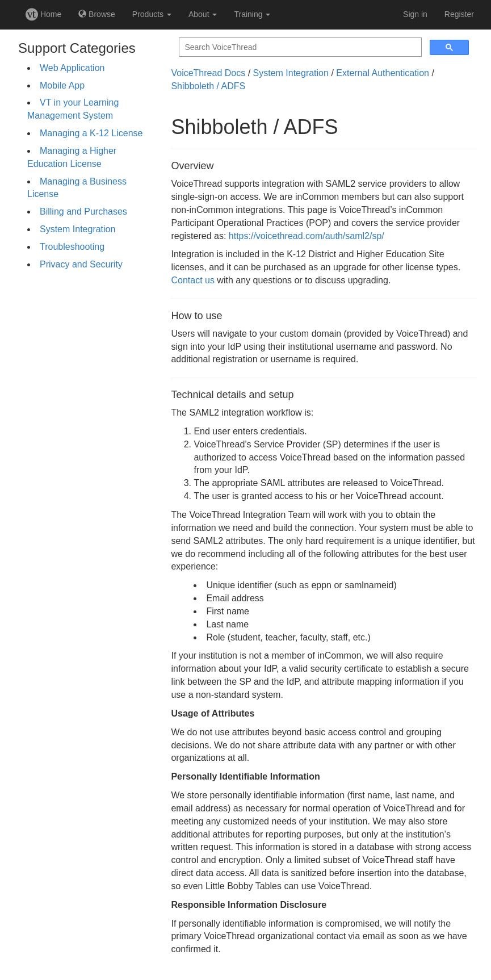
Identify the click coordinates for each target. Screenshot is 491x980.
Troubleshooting (72, 247)
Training (252, 14)
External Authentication (383, 73)
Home (43, 14)
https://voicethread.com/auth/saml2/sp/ (307, 236)
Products (152, 14)
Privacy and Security (81, 264)
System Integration (77, 229)
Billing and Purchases (83, 212)
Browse (97, 14)
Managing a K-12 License (91, 133)
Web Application (72, 68)
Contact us (192, 280)
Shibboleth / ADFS (208, 86)
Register (459, 14)
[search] (299, 47)
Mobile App (62, 85)
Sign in (415, 14)
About (203, 14)
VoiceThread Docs (208, 73)
